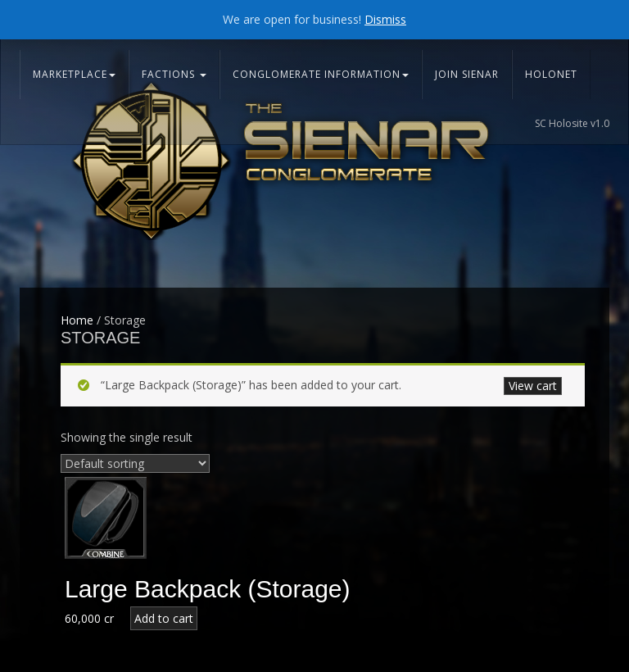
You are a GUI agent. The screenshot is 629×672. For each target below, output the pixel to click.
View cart (533, 386)
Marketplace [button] (74, 74)
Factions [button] (174, 74)
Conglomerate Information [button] (321, 74)
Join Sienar (467, 74)
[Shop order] (135, 463)
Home (77, 320)
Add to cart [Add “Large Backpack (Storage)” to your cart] (164, 618)
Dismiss (385, 19)
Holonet (551, 74)
